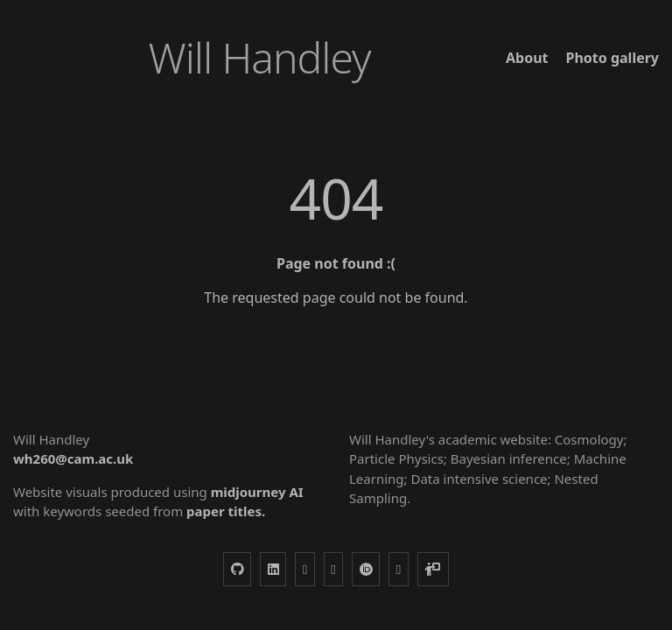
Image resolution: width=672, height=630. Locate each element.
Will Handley (259, 57)
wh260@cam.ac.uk (73, 458)
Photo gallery (612, 58)
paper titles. (226, 511)
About (527, 58)
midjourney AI (257, 492)
